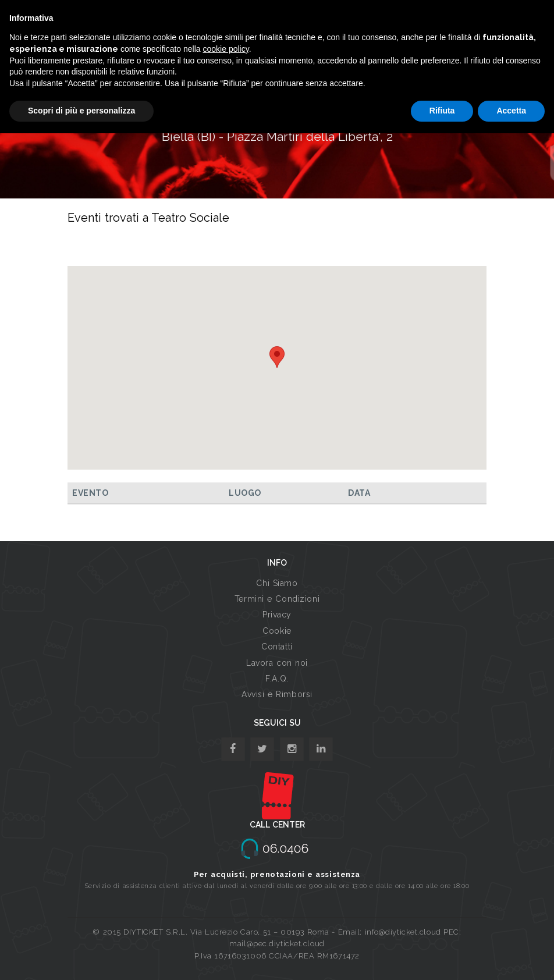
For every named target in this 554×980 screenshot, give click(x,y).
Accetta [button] (511, 111)
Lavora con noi (277, 663)
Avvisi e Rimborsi (277, 694)
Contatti (277, 647)
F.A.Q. (277, 679)
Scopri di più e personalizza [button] (81, 111)
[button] (277, 357)
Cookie (277, 631)
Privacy (277, 615)
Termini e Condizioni (277, 599)
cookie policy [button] (226, 49)
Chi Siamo (277, 583)
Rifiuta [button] (442, 111)
